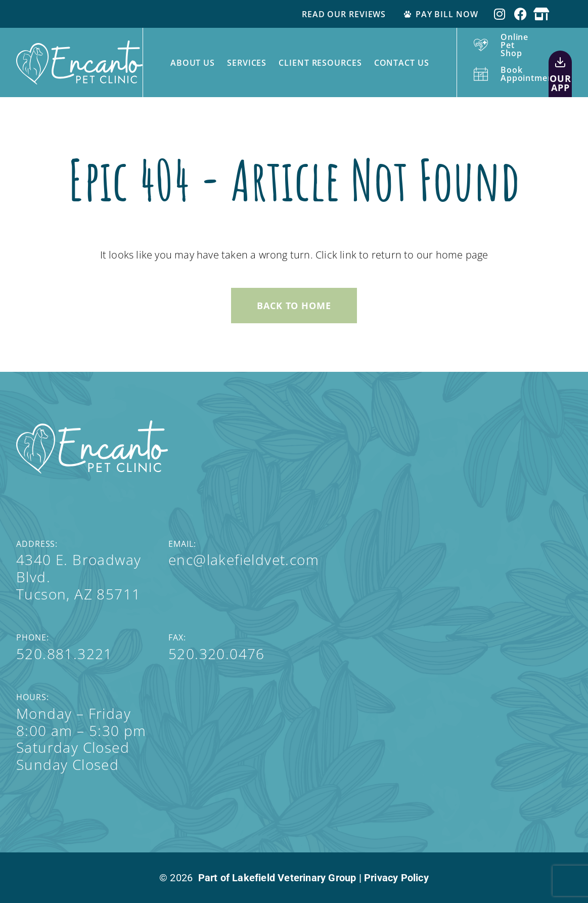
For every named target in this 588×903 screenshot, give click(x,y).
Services (247, 63)
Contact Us (402, 63)
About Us (193, 63)
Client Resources (320, 63)
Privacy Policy (396, 878)
